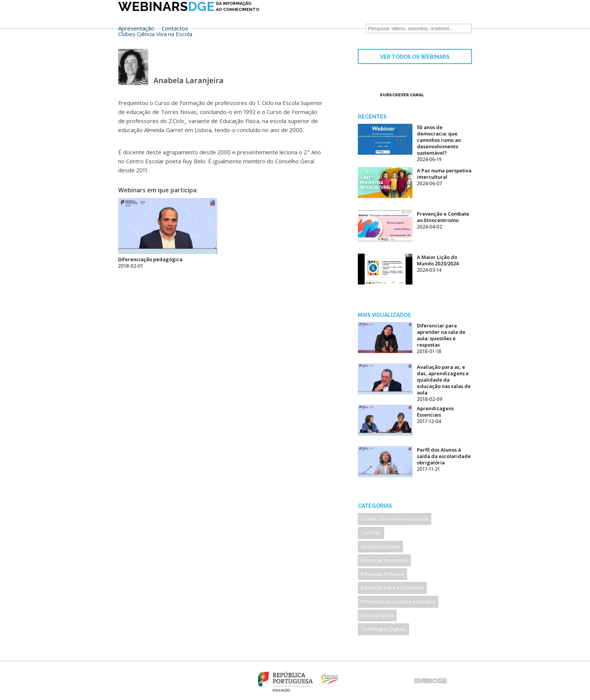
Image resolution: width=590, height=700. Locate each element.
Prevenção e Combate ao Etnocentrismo (443, 217)
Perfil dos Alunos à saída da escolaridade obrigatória (444, 456)
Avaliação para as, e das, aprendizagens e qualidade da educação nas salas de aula (444, 380)
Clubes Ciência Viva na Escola (304, 22)
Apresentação (285, 17)
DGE (189, 18)
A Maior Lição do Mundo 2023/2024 (438, 260)
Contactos (324, 17)
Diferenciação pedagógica (150, 259)
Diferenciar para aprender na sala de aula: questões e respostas (441, 335)
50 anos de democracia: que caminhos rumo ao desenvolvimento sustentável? (439, 140)
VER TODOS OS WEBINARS (415, 57)
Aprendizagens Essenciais (435, 412)
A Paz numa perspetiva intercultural (444, 174)
